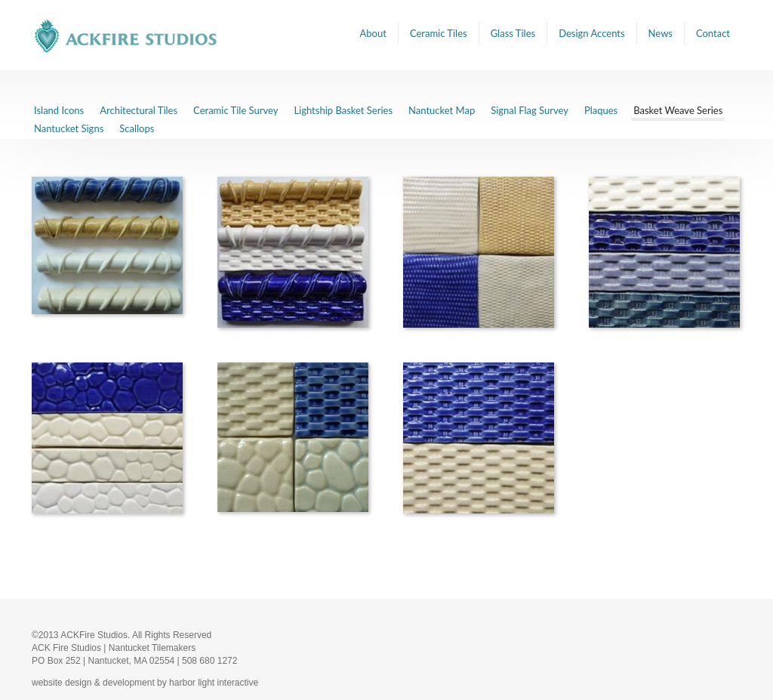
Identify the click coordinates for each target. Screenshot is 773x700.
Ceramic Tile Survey (236, 110)
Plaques (601, 110)
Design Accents (591, 33)
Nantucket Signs (69, 128)
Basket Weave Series (678, 110)
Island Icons (59, 110)
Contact (713, 33)
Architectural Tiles (139, 110)
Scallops (137, 128)
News (661, 33)
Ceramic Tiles (439, 33)
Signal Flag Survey (530, 110)
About (373, 33)
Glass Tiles (513, 33)
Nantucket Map (442, 110)
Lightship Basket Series (343, 110)
